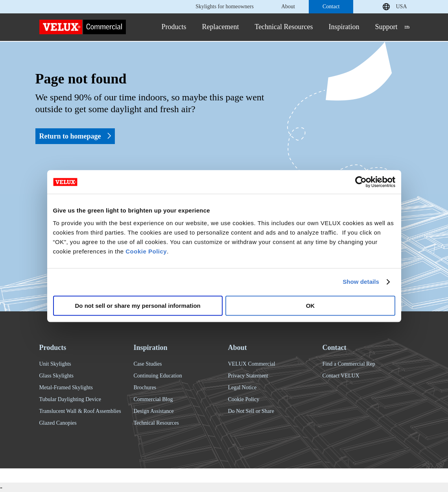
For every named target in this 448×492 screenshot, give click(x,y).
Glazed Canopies (58, 423)
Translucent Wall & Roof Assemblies (80, 411)
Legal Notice (242, 387)
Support (386, 27)
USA (401, 7)
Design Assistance (154, 411)
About (288, 7)
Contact (331, 7)
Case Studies (148, 364)
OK (311, 306)
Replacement (220, 27)
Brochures (145, 387)
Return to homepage (75, 136)
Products (174, 27)
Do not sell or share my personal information (138, 306)
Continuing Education (158, 376)
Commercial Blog (153, 399)
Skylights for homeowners (225, 7)
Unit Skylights (55, 364)
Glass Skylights (57, 376)
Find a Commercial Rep (349, 364)
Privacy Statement (248, 376)
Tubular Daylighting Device (70, 399)
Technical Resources (284, 27)
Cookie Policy (146, 251)
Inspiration (344, 27)
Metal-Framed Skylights (66, 387)
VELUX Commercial (252, 364)
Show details (361, 282)
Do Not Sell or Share (251, 411)
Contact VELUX (341, 376)
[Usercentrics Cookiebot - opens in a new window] (361, 182)
